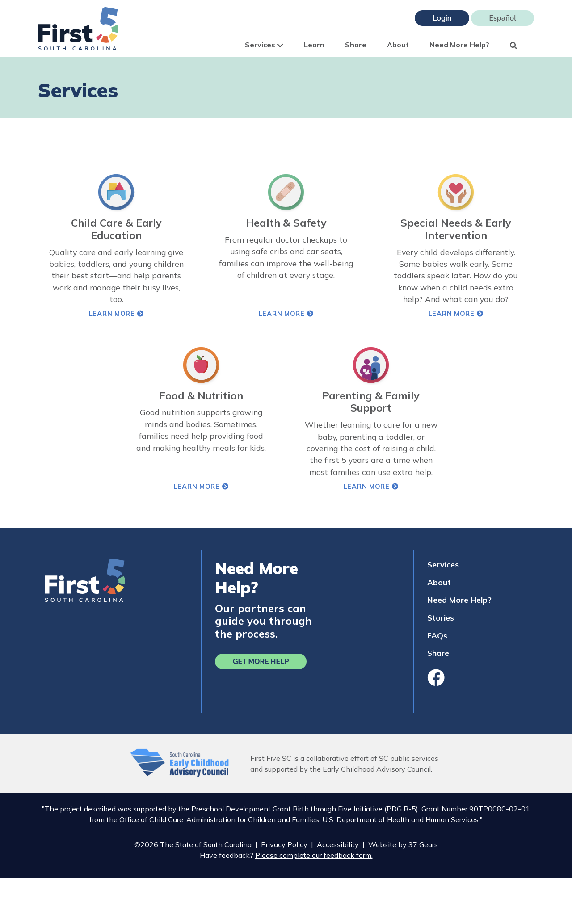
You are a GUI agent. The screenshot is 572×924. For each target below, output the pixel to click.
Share (356, 45)
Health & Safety (286, 223)
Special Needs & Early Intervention (456, 229)
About (398, 45)
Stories (441, 617)
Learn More (145, 313)
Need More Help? (459, 45)
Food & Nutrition (201, 396)
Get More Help (261, 661)
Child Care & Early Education (116, 229)
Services (264, 45)
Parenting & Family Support (371, 402)
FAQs (437, 635)
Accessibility (338, 844)
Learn (314, 45)
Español (503, 18)
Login (442, 18)
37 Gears (423, 844)
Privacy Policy (284, 844)
